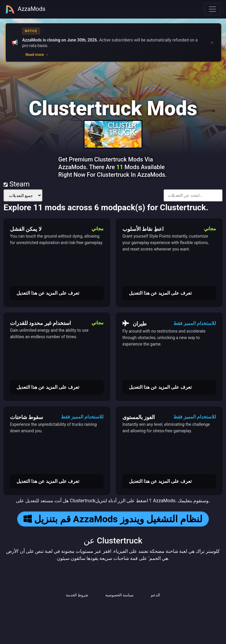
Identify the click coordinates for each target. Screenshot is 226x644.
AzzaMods (25, 9)
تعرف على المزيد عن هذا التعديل (48, 293)
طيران (134, 323)
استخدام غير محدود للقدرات (40, 323)
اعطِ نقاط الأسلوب (143, 229)
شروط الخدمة (77, 595)
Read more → (37, 55)
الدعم (155, 595)
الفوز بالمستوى (139, 417)
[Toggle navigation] (212, 9)
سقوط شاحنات (26, 417)
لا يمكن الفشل (26, 229)
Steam (17, 184)
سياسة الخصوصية (119, 595)
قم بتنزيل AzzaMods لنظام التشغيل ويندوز (113, 519)
